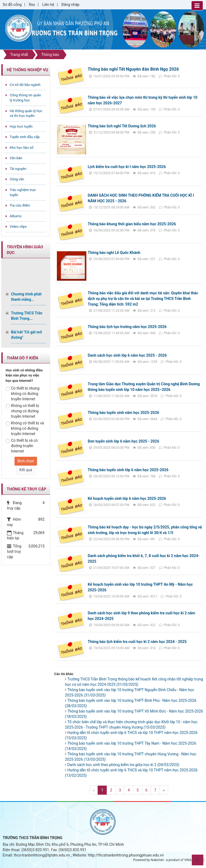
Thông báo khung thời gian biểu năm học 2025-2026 (132, 224)
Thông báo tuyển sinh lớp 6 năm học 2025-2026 (128, 470)
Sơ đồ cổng (12, 5)
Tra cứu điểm (20, 205)
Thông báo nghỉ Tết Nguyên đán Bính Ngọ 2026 (133, 69)
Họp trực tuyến (21, 126)
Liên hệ (48, 5)
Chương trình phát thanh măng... (26, 297)
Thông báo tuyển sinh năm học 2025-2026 (123, 413)
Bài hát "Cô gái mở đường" (26, 335)
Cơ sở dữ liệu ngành (25, 85)
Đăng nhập (70, 5)
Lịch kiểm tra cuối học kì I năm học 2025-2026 (127, 167)
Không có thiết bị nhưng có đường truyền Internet (22, 411)
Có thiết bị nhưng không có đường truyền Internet (23, 394)
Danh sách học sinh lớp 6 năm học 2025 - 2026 (127, 355)
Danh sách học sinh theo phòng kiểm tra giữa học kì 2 (123, 765)
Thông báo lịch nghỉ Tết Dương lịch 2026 (122, 126)
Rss (32, 5)
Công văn (17, 179)
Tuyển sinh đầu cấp (25, 137)
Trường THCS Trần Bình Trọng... (27, 316)
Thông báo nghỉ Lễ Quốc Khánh (114, 253)
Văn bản (16, 158)
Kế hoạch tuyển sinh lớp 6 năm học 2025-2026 (127, 498)
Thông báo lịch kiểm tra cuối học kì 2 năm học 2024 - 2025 (137, 642)
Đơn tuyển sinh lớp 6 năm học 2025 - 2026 (123, 441)
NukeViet (157, 860)
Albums (16, 216)
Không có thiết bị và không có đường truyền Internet (25, 428)
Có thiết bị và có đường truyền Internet (22, 446)
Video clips (18, 226)
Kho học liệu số (21, 148)
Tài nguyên (18, 169)
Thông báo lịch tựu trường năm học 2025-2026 (127, 327)
